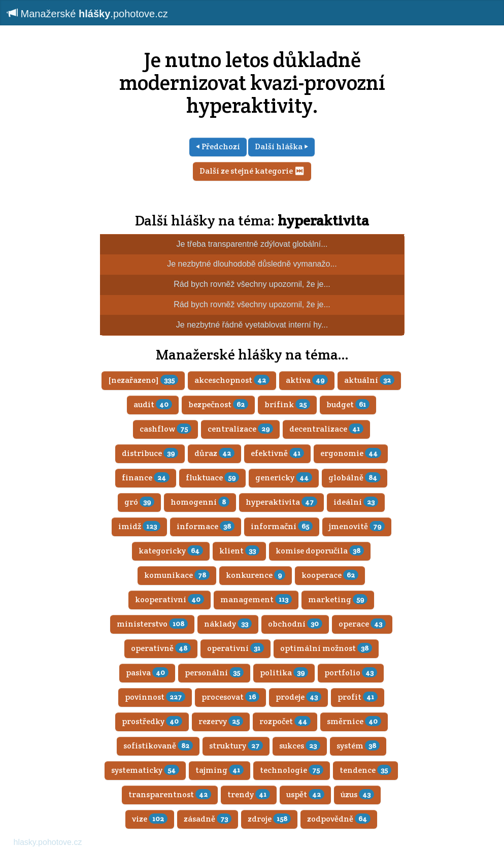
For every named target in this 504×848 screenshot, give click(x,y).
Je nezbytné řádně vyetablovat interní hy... (252, 325)
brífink (287, 404)
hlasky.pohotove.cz (48, 842)
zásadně (208, 819)
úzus (357, 794)
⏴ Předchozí (218, 146)
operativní (236, 648)
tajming (220, 770)
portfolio (351, 673)
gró (139, 502)
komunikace (177, 575)
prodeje (298, 697)
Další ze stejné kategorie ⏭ (252, 171)
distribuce (150, 453)
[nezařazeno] (143, 380)
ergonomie (351, 453)
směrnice (354, 721)
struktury (236, 746)
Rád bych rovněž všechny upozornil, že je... (252, 284)
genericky (284, 478)
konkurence (256, 575)
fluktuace (212, 478)
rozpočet (285, 721)
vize (150, 819)
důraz (214, 453)
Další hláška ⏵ (281, 146)
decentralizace (326, 429)
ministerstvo (152, 624)
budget (348, 404)
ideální (356, 502)
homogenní (200, 502)
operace (362, 624)
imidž (139, 526)
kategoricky (171, 551)
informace (206, 526)
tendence (365, 770)
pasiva (147, 673)
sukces (300, 746)
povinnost (155, 697)
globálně (355, 478)
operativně (161, 648)
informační (282, 526)
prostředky (152, 721)
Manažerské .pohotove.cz (88, 13)
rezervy (221, 721)
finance (146, 478)
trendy (249, 794)
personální (214, 673)
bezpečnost (218, 404)
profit (358, 697)
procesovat (230, 697)
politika (284, 673)
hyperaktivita (323, 220)
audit (153, 404)
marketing (338, 599)
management (256, 599)
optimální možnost (326, 648)
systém (358, 746)
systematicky (145, 770)
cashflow (165, 429)
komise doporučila (320, 551)
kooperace (330, 575)
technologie (292, 770)
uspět (305, 794)
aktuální (369, 380)
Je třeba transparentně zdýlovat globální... (252, 244)
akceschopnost (232, 380)
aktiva (307, 380)
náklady (228, 624)
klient (239, 551)
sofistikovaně (158, 746)
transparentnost (170, 794)
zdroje (269, 819)
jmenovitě (357, 526)
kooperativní (170, 599)
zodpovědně (339, 819)
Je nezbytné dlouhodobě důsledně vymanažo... (252, 264)
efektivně (277, 453)
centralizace (240, 429)
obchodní (295, 624)
